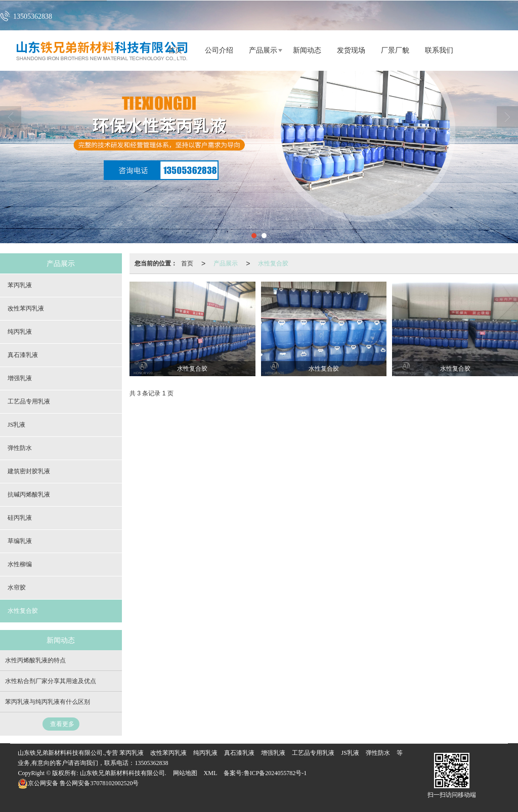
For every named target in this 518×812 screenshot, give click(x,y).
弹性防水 (20, 448)
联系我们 (439, 50)
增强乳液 (20, 378)
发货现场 (351, 50)
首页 (187, 263)
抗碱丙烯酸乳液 (29, 494)
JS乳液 (16, 425)
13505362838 (151, 763)
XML (211, 773)
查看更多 (62, 724)
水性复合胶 (273, 263)
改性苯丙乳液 (26, 308)
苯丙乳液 (20, 285)
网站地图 (185, 773)
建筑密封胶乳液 (29, 471)
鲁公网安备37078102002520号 (78, 783)
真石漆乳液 (23, 355)
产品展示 (263, 50)
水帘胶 (17, 588)
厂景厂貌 (395, 50)
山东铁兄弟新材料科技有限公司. (123, 773)
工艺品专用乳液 (29, 401)
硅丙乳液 (20, 518)
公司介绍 (219, 50)
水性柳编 (20, 564)
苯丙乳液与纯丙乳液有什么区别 (48, 702)
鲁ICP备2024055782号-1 (275, 773)
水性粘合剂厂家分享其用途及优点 (51, 681)
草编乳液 (20, 541)
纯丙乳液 (20, 332)
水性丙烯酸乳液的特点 (35, 660)
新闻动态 (307, 50)
